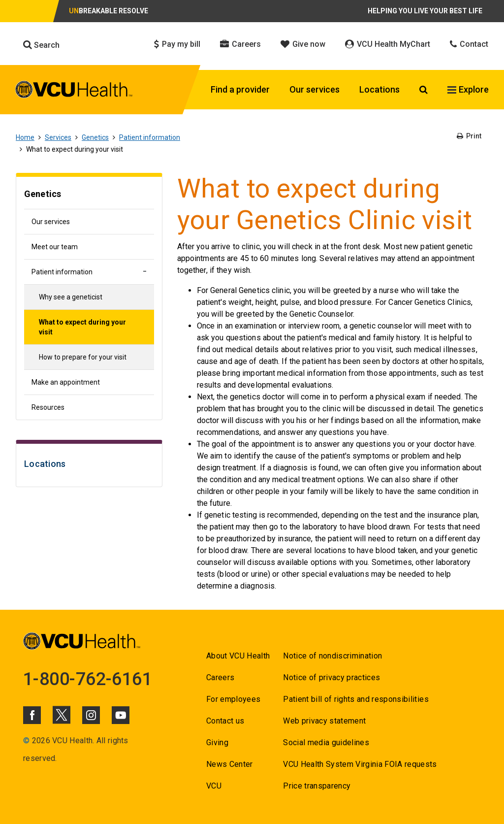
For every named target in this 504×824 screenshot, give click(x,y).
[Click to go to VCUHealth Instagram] (91, 715)
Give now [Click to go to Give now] (303, 44)
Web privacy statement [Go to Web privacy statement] (324, 721)
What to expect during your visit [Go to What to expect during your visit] (82, 327)
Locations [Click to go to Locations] (379, 89)
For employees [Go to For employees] (233, 699)
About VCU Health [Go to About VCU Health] (238, 656)
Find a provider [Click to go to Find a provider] (240, 89)
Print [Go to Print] (469, 136)
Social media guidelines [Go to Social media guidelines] (326, 742)
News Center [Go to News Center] (230, 764)
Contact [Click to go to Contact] (469, 44)
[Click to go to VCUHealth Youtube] (121, 715)
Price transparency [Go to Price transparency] (317, 786)
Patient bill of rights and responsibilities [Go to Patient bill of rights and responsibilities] (356, 699)
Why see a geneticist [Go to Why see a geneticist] (71, 297)
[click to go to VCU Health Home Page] (74, 91)
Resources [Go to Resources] (48, 407)
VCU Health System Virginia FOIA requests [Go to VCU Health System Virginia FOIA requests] (360, 764)
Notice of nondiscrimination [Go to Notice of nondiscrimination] (332, 656)
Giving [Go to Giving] (217, 742)
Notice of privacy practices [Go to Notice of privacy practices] (331, 677)
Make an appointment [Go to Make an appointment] (66, 382)
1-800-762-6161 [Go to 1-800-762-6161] (88, 679)
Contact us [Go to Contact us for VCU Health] (225, 721)
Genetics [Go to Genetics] (95, 137)
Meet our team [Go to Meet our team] (55, 247)
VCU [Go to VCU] (214, 786)
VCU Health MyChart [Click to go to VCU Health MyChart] (388, 44)
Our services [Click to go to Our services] (315, 89)
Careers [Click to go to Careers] (240, 44)
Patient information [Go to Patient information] (150, 137)
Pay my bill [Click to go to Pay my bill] (177, 44)
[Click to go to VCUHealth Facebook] (32, 715)
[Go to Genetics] (89, 195)
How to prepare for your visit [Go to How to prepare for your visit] (83, 357)
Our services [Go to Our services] (51, 222)
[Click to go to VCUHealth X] (62, 715)
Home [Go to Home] (25, 137)
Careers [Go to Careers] (220, 677)
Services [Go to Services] (58, 137)
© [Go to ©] (26, 741)
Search (41, 45)
